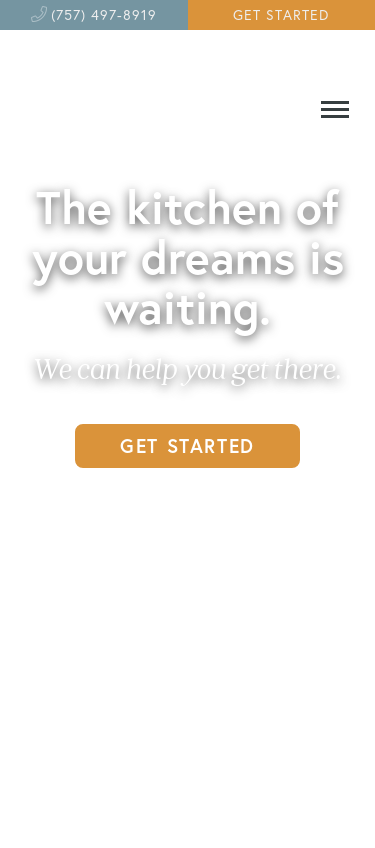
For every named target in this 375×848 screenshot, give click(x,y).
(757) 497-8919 (104, 14)
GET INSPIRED (187, 509)
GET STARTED (281, 14)
